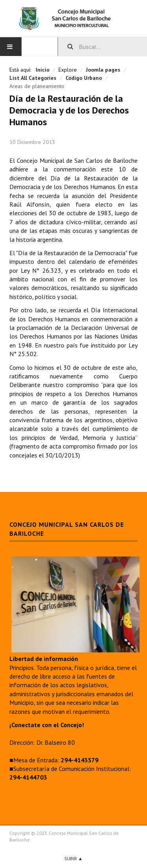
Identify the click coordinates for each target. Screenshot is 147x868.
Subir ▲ (73, 858)
